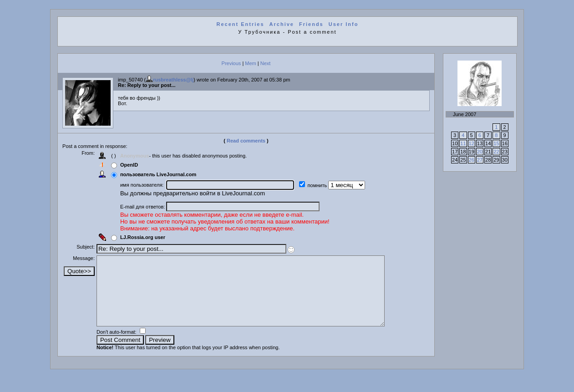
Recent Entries (240, 24)
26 (472, 160)
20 (480, 152)
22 (496, 152)
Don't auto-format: (121, 346)
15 (496, 143)
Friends (311, 24)
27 (480, 160)
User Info (344, 24)
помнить (321, 185)
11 (463, 143)
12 (472, 143)
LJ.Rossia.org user (146, 237)
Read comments (246, 141)
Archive (282, 24)
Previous (231, 63)
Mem (250, 63)
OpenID (133, 165)
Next (266, 63)
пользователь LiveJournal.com (162, 174)
